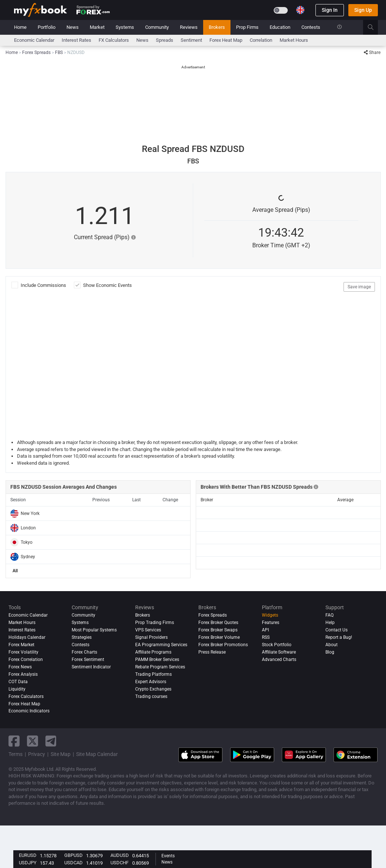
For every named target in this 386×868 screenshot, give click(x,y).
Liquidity (17, 689)
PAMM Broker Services (157, 660)
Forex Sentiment (88, 660)
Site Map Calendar (97, 754)
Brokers (217, 27)
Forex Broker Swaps (218, 630)
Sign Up (363, 10)
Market (97, 27)
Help (330, 623)
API (265, 630)
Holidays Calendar (27, 637)
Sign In (330, 10)
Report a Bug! (339, 637)
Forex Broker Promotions (223, 645)
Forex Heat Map (226, 40)
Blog (330, 652)
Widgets (270, 615)
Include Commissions (45, 285)
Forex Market (21, 645)
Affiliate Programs (153, 652)
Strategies (82, 637)
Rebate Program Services (160, 667)
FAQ (329, 615)
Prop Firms (247, 27)
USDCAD (74, 863)
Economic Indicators (29, 711)
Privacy (37, 754)
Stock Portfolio (277, 645)
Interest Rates (76, 40)
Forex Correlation (26, 660)
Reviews (189, 27)
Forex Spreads (213, 615)
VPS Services (148, 630)
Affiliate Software (279, 652)
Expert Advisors (151, 682)
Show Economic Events (107, 285)
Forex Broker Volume (219, 637)
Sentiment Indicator (91, 667)
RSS (266, 637)
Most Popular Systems (94, 630)
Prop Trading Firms (155, 623)
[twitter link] (33, 741)
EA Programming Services (161, 645)
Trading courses (151, 696)
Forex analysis (23, 674)
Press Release (212, 652)
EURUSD (28, 855)
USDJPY (28, 863)
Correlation (261, 40)
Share (372, 52)
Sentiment (191, 40)
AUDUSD (120, 855)
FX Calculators (114, 40)
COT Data (18, 682)
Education (280, 27)
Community (157, 27)
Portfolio (47, 27)
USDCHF (119, 863)
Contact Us (337, 630)
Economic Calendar (34, 40)
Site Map (61, 754)
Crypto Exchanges (153, 689)
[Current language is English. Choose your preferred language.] (300, 10)
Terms (16, 754)
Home (20, 27)
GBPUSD (74, 855)
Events (168, 856)
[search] (375, 27)
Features (271, 623)
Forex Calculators (26, 696)
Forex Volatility (23, 652)
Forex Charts (84, 652)
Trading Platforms (153, 674)
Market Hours (294, 40)
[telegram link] (51, 741)
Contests (311, 27)
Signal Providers (151, 637)
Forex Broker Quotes (218, 623)
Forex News (20, 667)
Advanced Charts (279, 660)
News (73, 27)
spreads (165, 40)
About (332, 645)
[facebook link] (14, 741)
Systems (125, 27)
